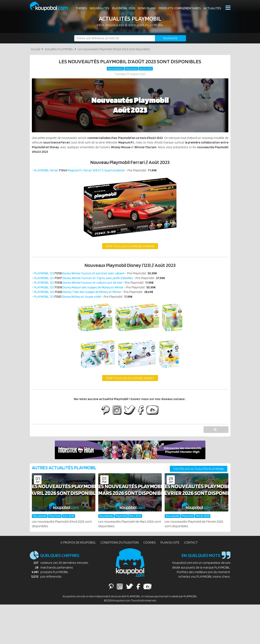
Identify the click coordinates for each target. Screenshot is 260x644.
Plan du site (170, 547)
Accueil (35, 49)
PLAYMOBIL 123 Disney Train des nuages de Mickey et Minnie (79, 296)
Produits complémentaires (180, 8)
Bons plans (147, 8)
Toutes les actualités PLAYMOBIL (199, 474)
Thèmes (81, 8)
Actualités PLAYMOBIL (59, 49)
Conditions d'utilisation (120, 547)
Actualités (212, 8)
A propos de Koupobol (78, 547)
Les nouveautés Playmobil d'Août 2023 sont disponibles (114, 49)
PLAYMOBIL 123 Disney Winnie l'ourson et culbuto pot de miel (80, 286)
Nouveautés (100, 8)
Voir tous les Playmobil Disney (130, 383)
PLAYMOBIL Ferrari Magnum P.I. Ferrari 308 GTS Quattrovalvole (81, 172)
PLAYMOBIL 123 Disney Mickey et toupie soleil (69, 301)
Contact (191, 547)
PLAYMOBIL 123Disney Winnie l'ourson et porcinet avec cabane (81, 276)
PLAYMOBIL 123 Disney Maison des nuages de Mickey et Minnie (80, 291)
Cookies (150, 547)
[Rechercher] (170, 38)
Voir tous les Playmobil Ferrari (130, 248)
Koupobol (52, 6)
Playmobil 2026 (124, 8)
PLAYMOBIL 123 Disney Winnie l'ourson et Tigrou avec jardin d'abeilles (85, 281)
